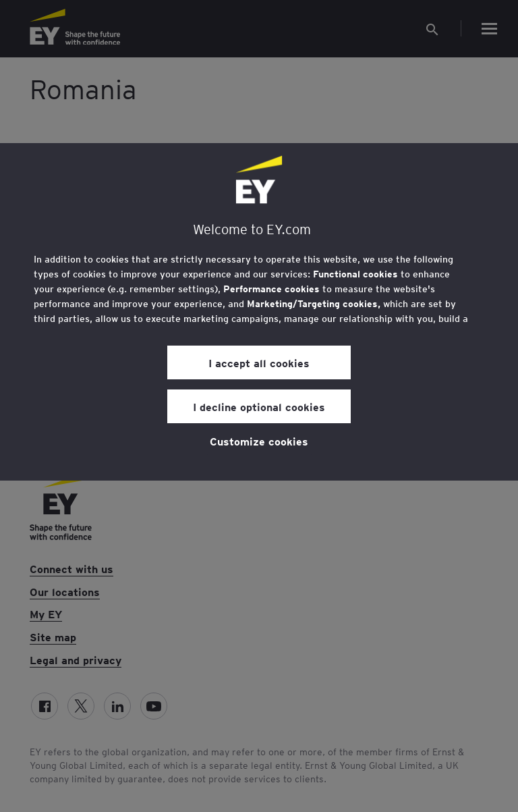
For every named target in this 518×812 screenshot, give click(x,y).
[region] (259, 312)
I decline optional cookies (259, 406)
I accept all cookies (259, 362)
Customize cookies (259, 441)
